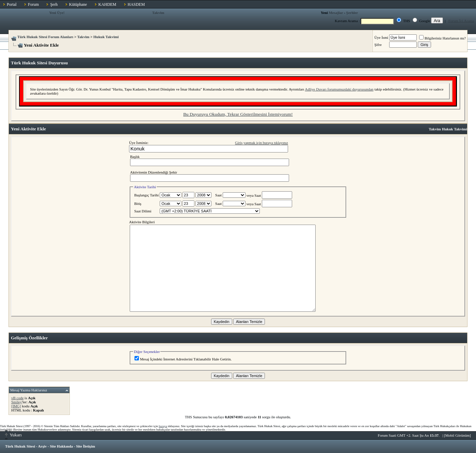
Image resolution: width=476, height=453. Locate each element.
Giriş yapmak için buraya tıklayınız (261, 143)
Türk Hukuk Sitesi (20, 446)
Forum (33, 4)
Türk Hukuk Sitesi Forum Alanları (45, 37)
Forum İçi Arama (461, 21)
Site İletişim (85, 446)
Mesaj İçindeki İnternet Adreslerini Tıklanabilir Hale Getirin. (183, 359)
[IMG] (16, 406)
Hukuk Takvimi (106, 37)
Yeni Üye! (57, 13)
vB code (17, 398)
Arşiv (43, 446)
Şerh (54, 4)
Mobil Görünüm (458, 435)
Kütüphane (78, 4)
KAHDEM (107, 4)
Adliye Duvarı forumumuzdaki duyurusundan (339, 89)
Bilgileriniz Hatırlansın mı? (442, 38)
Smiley (17, 402)
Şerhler (352, 13)
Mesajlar (336, 13)
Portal (12, 4)
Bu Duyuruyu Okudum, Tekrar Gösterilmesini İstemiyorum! (238, 114)
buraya (163, 426)
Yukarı (13, 435)
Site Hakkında (61, 446)
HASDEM (136, 4)
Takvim (158, 13)
